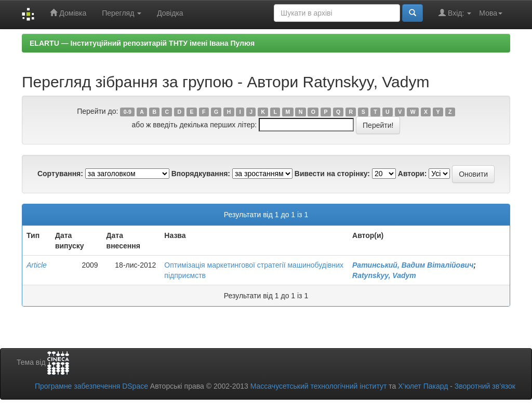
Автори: (413, 174)
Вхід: (455, 13)
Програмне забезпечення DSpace (91, 386)
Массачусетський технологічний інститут (319, 386)
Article (37, 265)
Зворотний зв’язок (485, 386)
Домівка (68, 13)
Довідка (170, 13)
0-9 (128, 112)
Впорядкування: (201, 174)
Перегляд (122, 13)
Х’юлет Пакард (423, 386)
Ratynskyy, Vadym (384, 275)
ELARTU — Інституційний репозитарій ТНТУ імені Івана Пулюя (142, 43)
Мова (491, 13)
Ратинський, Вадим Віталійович (413, 265)
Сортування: (60, 174)
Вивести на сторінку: (332, 174)
